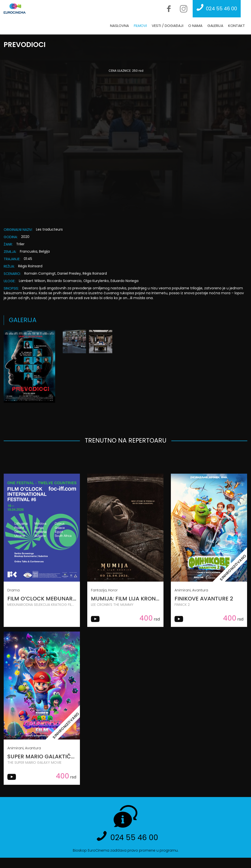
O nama (195, 26)
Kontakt (237, 26)
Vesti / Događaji (168, 26)
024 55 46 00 (215, 9)
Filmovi (140, 26)
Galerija (215, 26)
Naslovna (119, 26)
